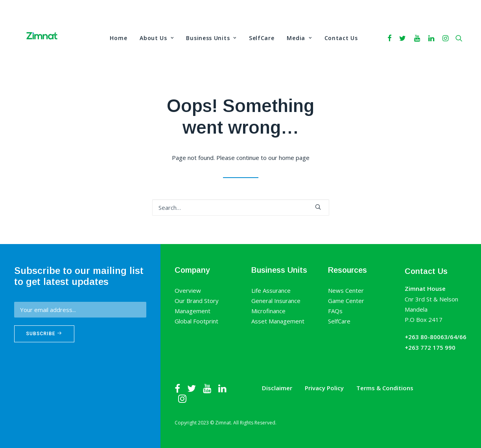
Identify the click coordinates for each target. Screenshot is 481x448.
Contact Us (341, 38)
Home (118, 38)
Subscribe (44, 334)
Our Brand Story (197, 301)
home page (294, 158)
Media (299, 38)
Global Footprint (196, 321)
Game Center (346, 301)
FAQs (335, 311)
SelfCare (262, 38)
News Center (346, 290)
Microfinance (268, 311)
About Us (157, 38)
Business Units (211, 38)
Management (193, 311)
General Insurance (276, 301)
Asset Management (278, 321)
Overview (188, 290)
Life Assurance (271, 290)
